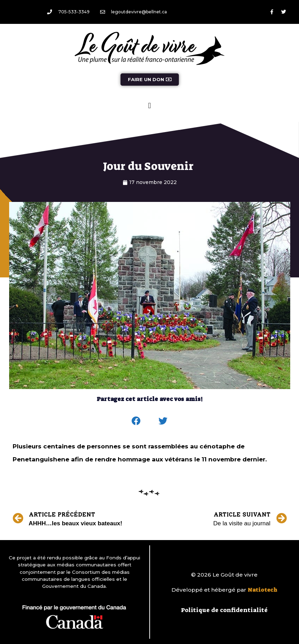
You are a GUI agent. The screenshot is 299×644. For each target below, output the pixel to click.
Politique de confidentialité (224, 610)
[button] (149, 106)
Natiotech (262, 590)
